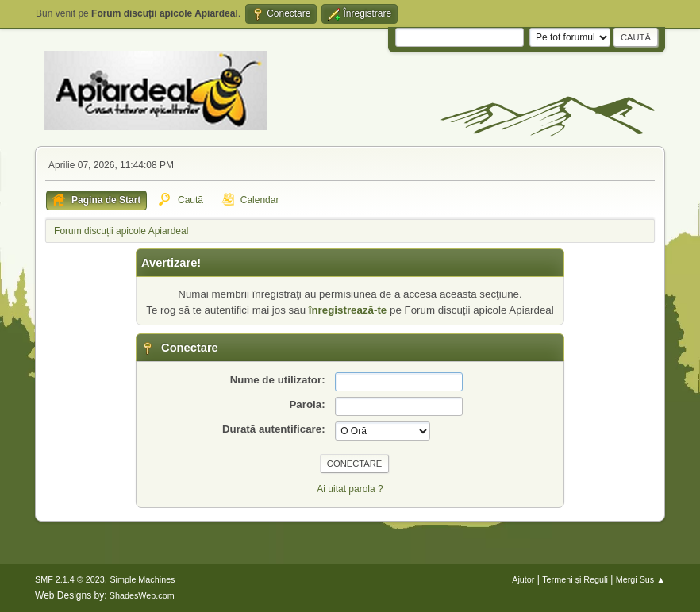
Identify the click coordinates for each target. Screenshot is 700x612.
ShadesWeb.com (142, 595)
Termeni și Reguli (575, 579)
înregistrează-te (348, 310)
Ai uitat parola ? (350, 489)
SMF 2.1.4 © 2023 (70, 579)
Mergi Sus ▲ (640, 579)
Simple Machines (142, 579)
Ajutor (523, 579)
